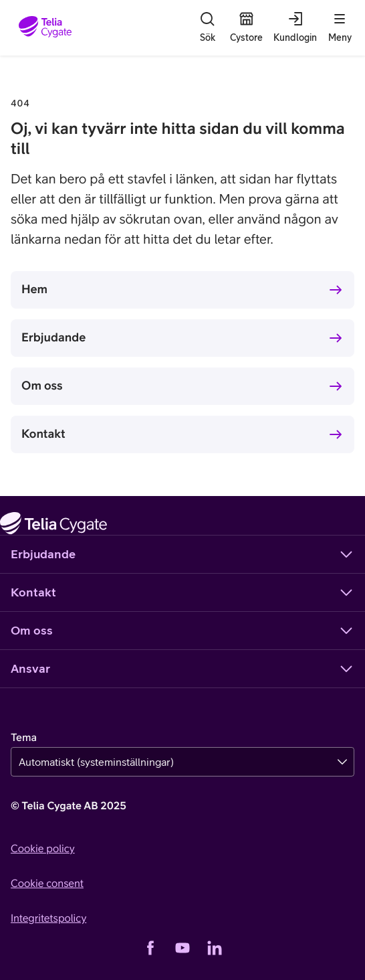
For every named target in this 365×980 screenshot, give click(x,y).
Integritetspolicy (48, 918)
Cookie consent (47, 884)
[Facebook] (150, 948)
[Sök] (207, 28)
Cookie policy (43, 849)
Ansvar (182, 669)
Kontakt (43, 433)
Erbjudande (53, 337)
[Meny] (340, 28)
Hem (34, 289)
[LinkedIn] (215, 948)
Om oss (42, 385)
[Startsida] (45, 28)
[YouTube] (182, 948)
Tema (24, 738)
